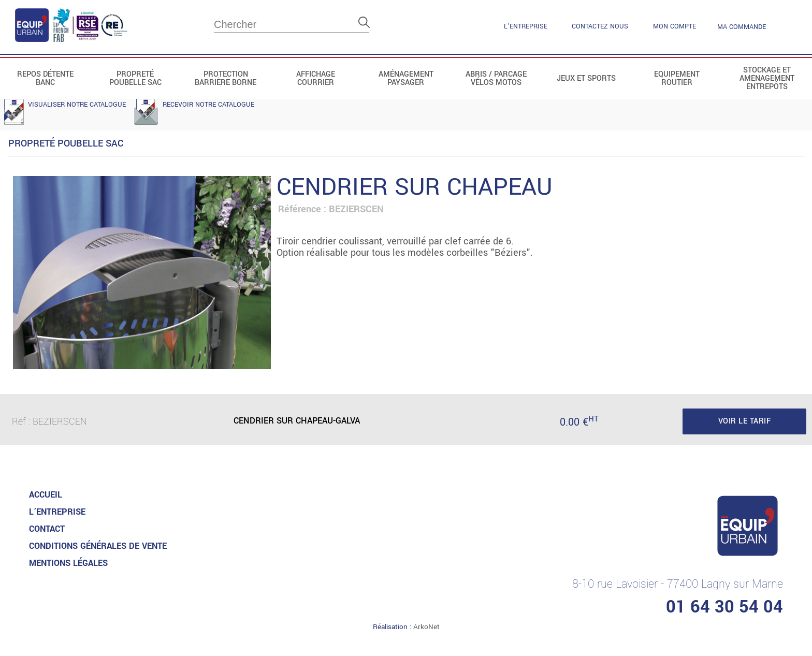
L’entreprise (526, 26)
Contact (47, 529)
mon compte (675, 26)
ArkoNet (426, 627)
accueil (46, 495)
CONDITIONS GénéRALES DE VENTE (98, 546)
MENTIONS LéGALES (68, 563)
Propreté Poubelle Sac (66, 143)
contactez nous (600, 26)
